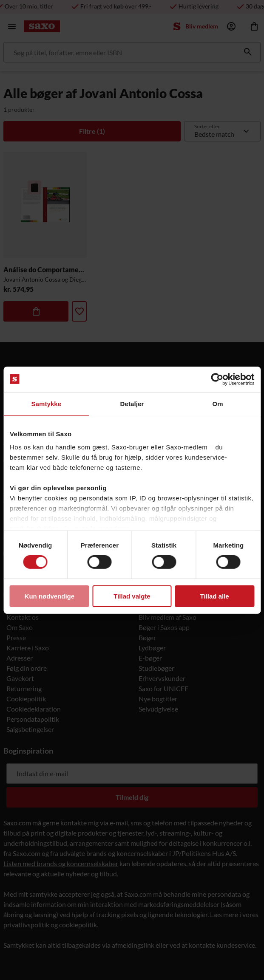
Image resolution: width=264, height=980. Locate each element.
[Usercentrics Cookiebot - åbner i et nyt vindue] (217, 379)
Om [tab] (218, 403)
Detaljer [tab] (132, 403)
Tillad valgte (132, 596)
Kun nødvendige (50, 596)
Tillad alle (215, 596)
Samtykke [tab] (46, 403)
